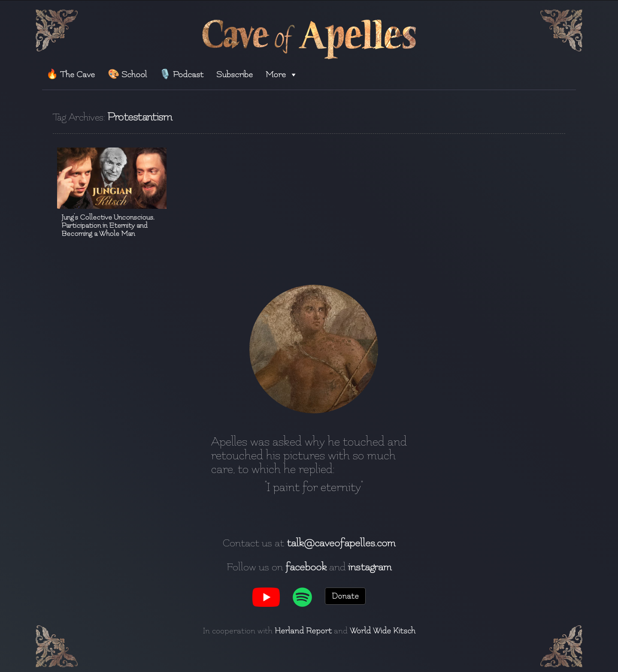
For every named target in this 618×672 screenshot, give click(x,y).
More (282, 74)
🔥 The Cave (71, 74)
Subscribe (235, 74)
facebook (306, 567)
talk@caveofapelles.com (341, 543)
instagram (370, 567)
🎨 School (127, 74)
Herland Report (303, 631)
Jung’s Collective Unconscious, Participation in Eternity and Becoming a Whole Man (108, 225)
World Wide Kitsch (383, 631)
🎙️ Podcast (181, 74)
